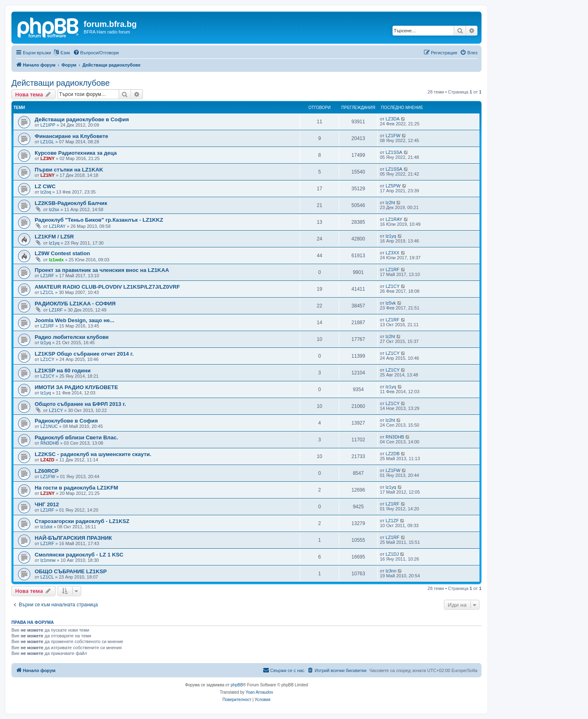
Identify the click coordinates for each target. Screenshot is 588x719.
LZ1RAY (57, 226)
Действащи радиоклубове (61, 83)
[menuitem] (96, 53)
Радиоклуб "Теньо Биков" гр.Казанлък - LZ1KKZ (99, 220)
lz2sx (54, 209)
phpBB (237, 685)
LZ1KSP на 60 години (63, 371)
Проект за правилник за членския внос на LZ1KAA (102, 270)
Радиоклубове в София (66, 421)
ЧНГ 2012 (47, 504)
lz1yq (54, 243)
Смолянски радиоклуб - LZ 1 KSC (79, 555)
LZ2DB (393, 454)
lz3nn (391, 571)
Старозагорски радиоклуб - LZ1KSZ (82, 521)
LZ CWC (45, 186)
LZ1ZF (392, 521)
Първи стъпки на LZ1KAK (69, 170)
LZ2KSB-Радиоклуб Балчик (71, 203)
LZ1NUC (49, 426)
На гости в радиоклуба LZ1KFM (76, 488)
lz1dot (46, 527)
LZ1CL (47, 292)
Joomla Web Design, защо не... (74, 320)
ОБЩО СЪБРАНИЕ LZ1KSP (71, 571)
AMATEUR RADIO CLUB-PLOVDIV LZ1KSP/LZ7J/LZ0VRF (107, 287)
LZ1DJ (392, 554)
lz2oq (46, 192)
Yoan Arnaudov (259, 692)
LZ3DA (393, 119)
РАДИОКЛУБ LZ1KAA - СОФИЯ (75, 304)
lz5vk (391, 303)
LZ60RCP (47, 471)
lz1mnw (48, 560)
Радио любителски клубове (72, 337)
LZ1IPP (48, 125)
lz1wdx (56, 260)
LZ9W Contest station (62, 253)
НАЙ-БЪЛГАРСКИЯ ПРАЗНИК (73, 538)
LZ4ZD (47, 460)
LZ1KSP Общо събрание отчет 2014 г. (84, 354)
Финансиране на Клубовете (71, 136)
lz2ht (390, 203)
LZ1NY (48, 175)
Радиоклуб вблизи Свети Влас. (76, 437)
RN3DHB (50, 443)
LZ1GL (47, 142)
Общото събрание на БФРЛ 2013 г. (80, 404)
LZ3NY (48, 158)
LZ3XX (393, 253)
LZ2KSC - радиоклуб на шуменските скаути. (93, 454)
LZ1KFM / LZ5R (54, 237)
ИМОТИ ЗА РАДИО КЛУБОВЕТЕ (76, 387)
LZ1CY (393, 286)
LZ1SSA (394, 152)
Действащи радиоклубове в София (82, 119)
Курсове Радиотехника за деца (76, 153)
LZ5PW (393, 186)
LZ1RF (47, 276)
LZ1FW (393, 136)
